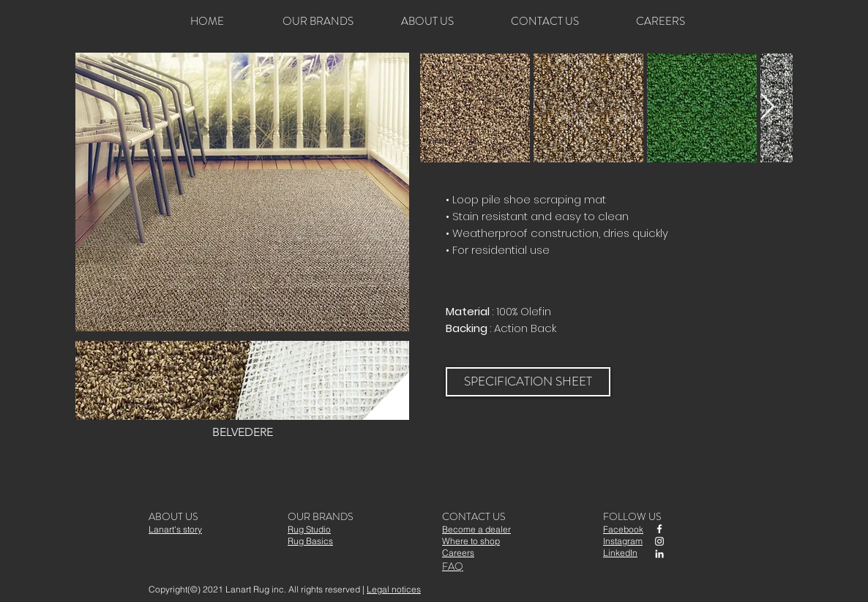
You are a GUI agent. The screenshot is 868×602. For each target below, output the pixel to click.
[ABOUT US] (427, 21)
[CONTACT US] (545, 21)
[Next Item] (767, 107)
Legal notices (394, 589)
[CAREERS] (660, 21)
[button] (242, 392)
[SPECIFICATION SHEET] (528, 382)
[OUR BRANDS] (318, 21)
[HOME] (207, 21)
